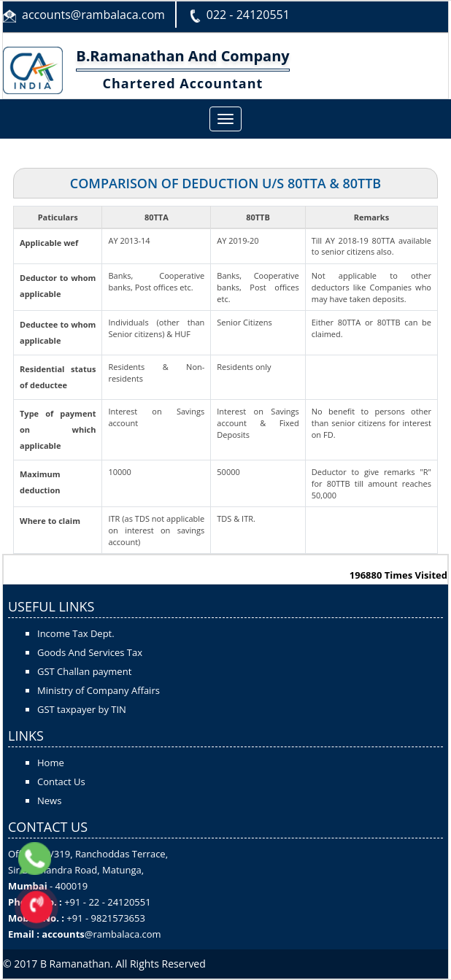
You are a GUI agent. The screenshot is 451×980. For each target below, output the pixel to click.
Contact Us (61, 782)
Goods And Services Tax (90, 652)
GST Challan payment (84, 671)
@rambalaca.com (123, 934)
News (49, 800)
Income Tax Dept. (76, 633)
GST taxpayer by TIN (82, 709)
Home (51, 763)
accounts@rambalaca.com (93, 15)
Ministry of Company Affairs (99, 690)
